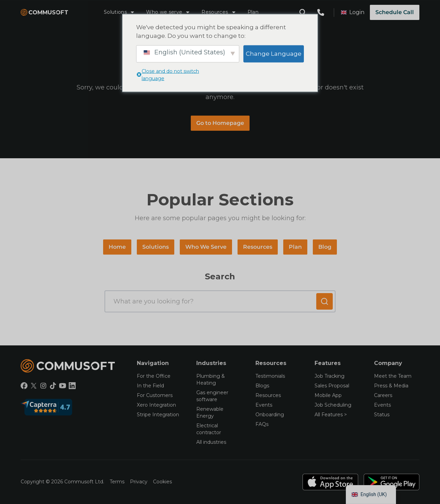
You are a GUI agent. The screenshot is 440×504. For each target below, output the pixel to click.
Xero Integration (156, 405)
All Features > (331, 415)
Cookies (162, 482)
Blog (325, 247)
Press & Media (391, 386)
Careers (383, 395)
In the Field (150, 386)
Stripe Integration (158, 415)
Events (264, 405)
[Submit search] (324, 301)
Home (117, 247)
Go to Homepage (220, 123)
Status (382, 415)
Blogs (262, 386)
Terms (117, 482)
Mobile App (328, 395)
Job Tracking (329, 376)
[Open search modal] (303, 12)
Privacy (139, 482)
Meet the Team (393, 376)
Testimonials (270, 376)
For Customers (155, 395)
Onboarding (270, 415)
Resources (219, 12)
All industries (211, 442)
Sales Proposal (332, 386)
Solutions (119, 12)
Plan (253, 12)
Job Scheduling (333, 405)
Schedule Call (395, 12)
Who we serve (168, 12)
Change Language (274, 53)
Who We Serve (206, 247)
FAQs (262, 424)
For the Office (154, 376)
